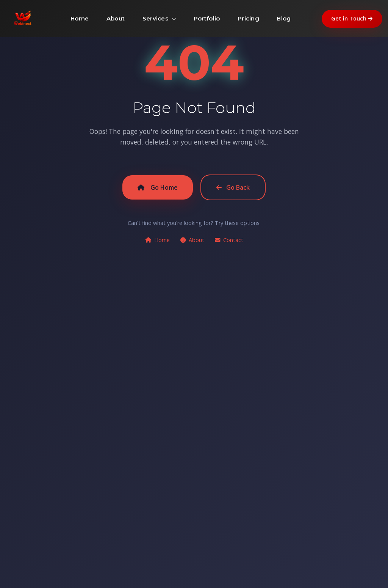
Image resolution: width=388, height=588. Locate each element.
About (116, 18)
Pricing (248, 18)
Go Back (233, 187)
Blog (284, 18)
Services (159, 18)
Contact (229, 240)
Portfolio (207, 18)
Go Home (158, 187)
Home (80, 18)
